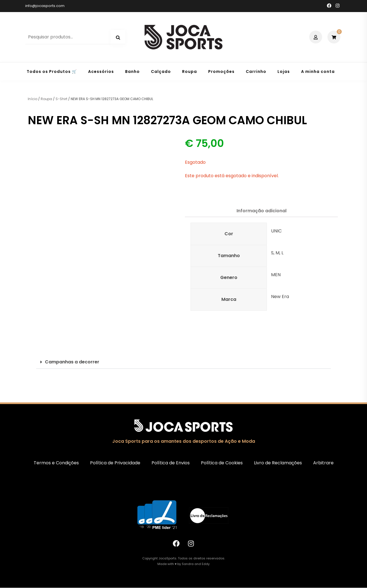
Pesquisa (118, 38)
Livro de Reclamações (278, 463)
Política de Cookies (222, 463)
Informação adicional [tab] (262, 211)
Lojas (284, 72)
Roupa (190, 72)
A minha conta (318, 72)
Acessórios (101, 72)
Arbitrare (323, 463)
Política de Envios (171, 463)
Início (33, 99)
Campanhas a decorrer (72, 362)
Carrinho (256, 72)
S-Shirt (61, 99)
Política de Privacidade (115, 463)
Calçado (161, 72)
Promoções (221, 72)
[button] (183, 362)
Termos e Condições (56, 463)
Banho (132, 72)
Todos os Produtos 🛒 (52, 72)
